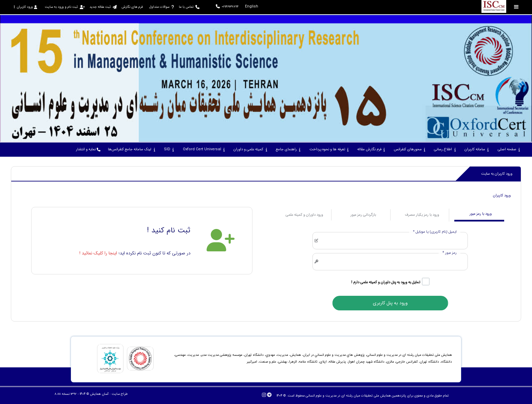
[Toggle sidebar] (516, 7)
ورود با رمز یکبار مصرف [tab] (422, 215)
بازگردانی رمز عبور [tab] (363, 215)
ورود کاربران (25, 7)
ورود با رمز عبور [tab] (481, 214)
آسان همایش (99, 394)
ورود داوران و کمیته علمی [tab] (304, 215)
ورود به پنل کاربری (390, 303)
